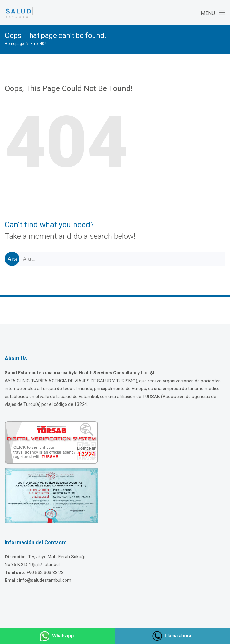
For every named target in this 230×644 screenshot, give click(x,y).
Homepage (14, 44)
